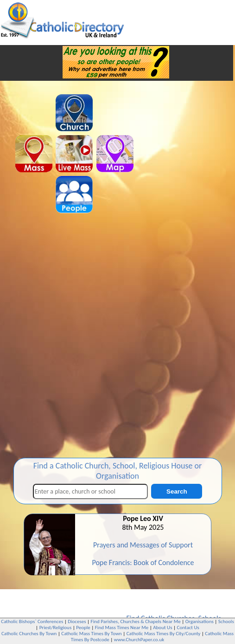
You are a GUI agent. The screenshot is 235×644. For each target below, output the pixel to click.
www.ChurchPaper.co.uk (139, 640)
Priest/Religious (56, 628)
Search (177, 491)
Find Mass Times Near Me (122, 628)
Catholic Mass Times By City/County (164, 634)
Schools (226, 621)
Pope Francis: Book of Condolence (143, 563)
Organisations (200, 621)
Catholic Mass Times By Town (91, 634)
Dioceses (77, 621)
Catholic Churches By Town (29, 634)
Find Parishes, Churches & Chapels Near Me (136, 621)
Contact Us (188, 628)
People (83, 628)
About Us (162, 628)
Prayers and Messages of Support (143, 545)
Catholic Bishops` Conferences (32, 621)
